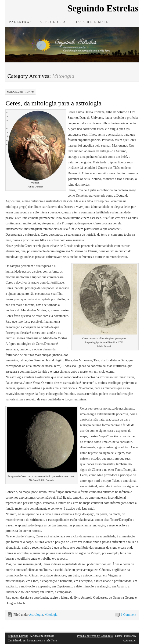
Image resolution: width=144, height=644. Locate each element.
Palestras (21, 22)
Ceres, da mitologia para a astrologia (53, 103)
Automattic (129, 640)
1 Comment (129, 615)
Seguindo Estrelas (103, 8)
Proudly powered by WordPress (95, 636)
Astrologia (53, 22)
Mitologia (51, 615)
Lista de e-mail (91, 22)
